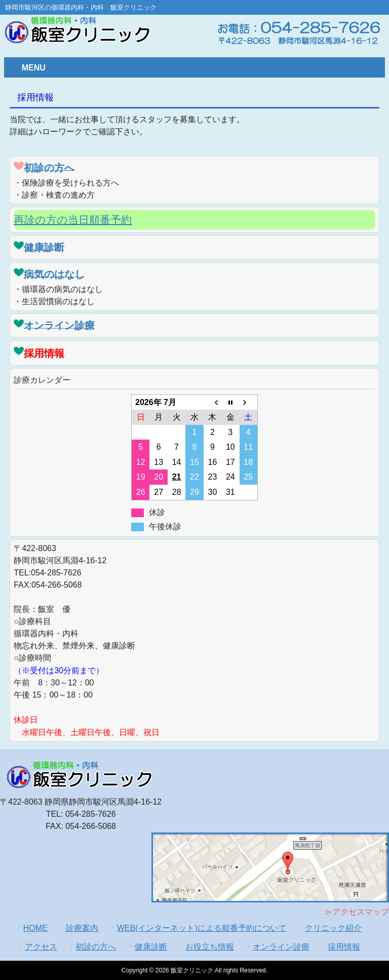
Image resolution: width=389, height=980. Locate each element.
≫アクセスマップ (357, 912)
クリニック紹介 (333, 928)
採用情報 (344, 947)
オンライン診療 (281, 947)
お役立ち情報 (210, 947)
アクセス (41, 947)
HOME (35, 928)
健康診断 (151, 947)
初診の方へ (96, 947)
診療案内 (82, 928)
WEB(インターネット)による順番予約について (202, 928)
